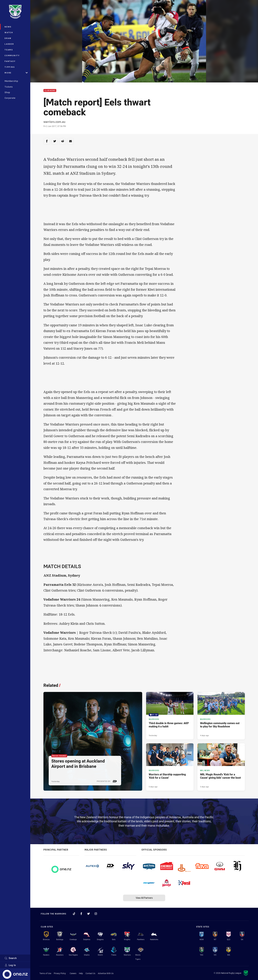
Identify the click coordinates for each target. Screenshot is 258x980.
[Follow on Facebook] (81, 914)
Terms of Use (45, 973)
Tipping (10, 67)
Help (81, 973)
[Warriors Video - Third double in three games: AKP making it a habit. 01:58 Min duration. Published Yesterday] (170, 716)
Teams (9, 50)
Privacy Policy (60, 973)
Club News (50, 91)
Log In (10, 965)
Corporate (10, 98)
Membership (11, 81)
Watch (9, 32)
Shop (7, 92)
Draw (8, 38)
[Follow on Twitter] (89, 914)
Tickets (9, 87)
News (8, 27)
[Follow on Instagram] (96, 914)
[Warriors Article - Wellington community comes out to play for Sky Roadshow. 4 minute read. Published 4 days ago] (221, 716)
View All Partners (144, 898)
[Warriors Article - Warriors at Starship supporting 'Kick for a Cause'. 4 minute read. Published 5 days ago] (170, 767)
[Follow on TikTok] (74, 914)
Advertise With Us (106, 973)
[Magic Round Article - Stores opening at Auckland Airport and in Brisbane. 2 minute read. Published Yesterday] (93, 741)
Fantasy (10, 61)
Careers (73, 973)
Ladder (9, 44)
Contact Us (90, 973)
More (16, 73)
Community (12, 55)
